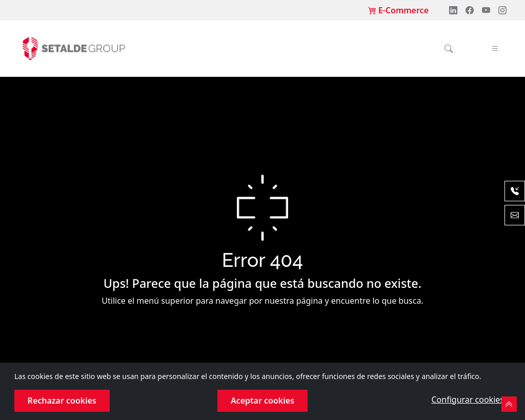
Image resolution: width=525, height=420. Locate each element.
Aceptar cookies (262, 401)
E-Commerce (398, 10)
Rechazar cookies (62, 401)
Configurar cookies (467, 400)
